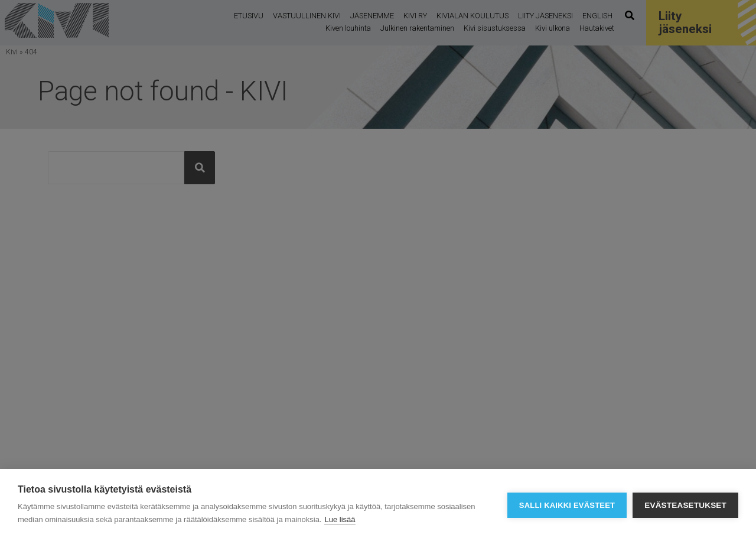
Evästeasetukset (685, 505)
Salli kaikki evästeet (567, 505)
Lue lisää (340, 519)
